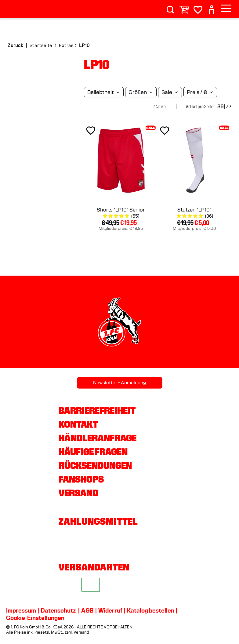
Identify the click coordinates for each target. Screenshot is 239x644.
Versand (78, 493)
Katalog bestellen (151, 610)
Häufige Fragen (93, 452)
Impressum (21, 610)
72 (228, 107)
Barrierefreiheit (97, 411)
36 (220, 107)
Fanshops (81, 479)
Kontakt (78, 424)
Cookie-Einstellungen (35, 618)
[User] (212, 7)
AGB (87, 610)
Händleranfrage (98, 438)
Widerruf (110, 610)
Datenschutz (58, 610)
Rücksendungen (95, 465)
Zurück (15, 45)
